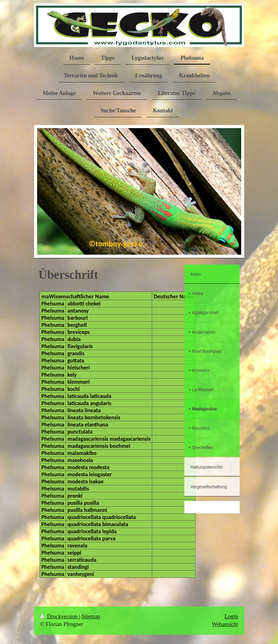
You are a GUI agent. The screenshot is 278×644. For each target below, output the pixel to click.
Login (231, 616)
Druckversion (60, 616)
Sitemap (91, 616)
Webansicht (225, 624)
